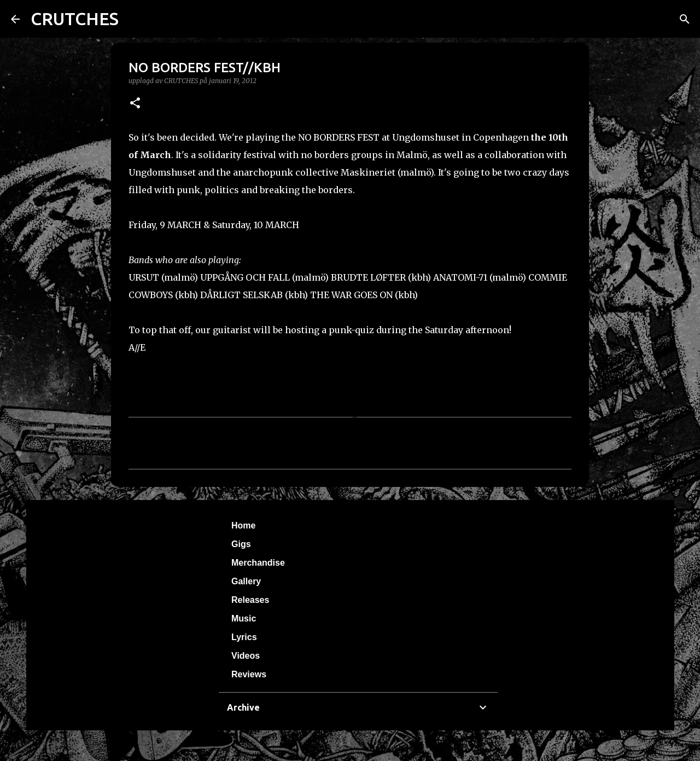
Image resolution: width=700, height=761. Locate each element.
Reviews (249, 674)
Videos (246, 656)
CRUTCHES (75, 19)
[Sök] (685, 19)
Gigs (241, 544)
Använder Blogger (350, 745)
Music (244, 618)
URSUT (144, 277)
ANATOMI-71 (460, 277)
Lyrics (244, 637)
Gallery (246, 581)
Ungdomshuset (162, 172)
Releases (250, 600)
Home (243, 525)
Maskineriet (368, 172)
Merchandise (258, 563)
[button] (135, 104)
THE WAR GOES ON (351, 295)
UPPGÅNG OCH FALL (245, 277)
